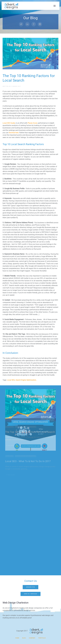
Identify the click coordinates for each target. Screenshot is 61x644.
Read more (11, 421)
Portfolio (42, 638)
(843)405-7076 (30, 587)
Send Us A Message (30, 594)
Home (17, 638)
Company (32, 638)
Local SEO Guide (9, 123)
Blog (24, 638)
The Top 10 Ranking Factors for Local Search (30, 407)
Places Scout (32, 123)
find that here (14, 133)
